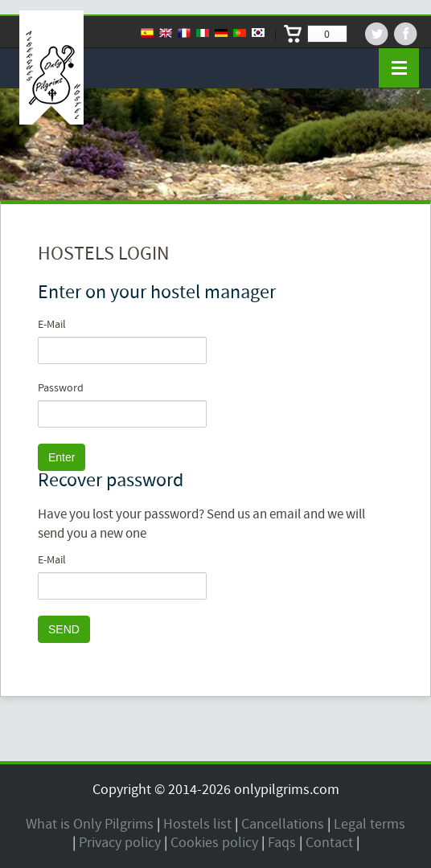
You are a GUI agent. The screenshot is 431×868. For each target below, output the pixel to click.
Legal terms (369, 824)
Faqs (282, 843)
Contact (329, 843)
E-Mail (52, 325)
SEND (64, 629)
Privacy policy (120, 843)
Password (61, 388)
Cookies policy (214, 843)
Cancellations (283, 824)
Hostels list (197, 824)
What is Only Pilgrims (90, 824)
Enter (62, 457)
